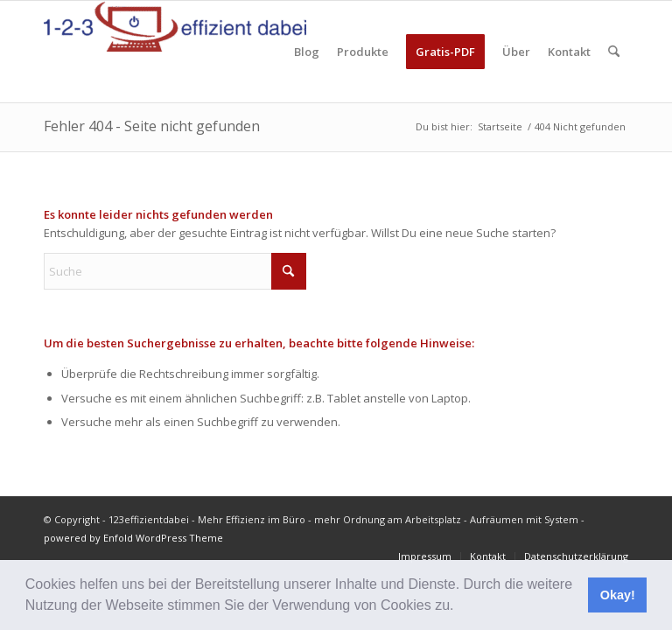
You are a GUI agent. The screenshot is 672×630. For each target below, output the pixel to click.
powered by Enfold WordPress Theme (133, 538)
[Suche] (614, 52)
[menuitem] (307, 52)
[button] (460, 607)
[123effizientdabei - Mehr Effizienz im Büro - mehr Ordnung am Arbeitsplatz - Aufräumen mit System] (175, 52)
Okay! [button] (618, 595)
